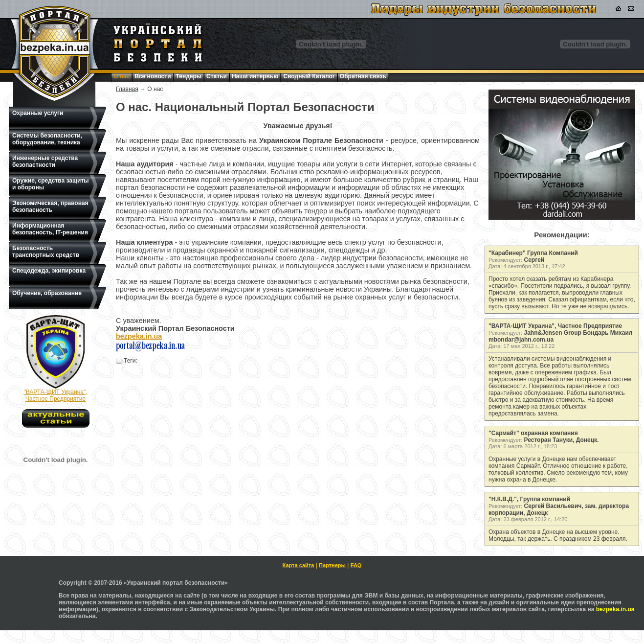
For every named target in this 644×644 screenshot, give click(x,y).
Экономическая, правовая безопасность (50, 207)
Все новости (153, 76)
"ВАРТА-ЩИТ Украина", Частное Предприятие (55, 395)
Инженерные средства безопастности (45, 161)
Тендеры (189, 76)
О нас (122, 76)
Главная (127, 89)
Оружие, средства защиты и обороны (51, 184)
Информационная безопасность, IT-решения (50, 229)
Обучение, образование (47, 293)
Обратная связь (363, 76)
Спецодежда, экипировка (49, 271)
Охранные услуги (38, 113)
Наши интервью (255, 76)
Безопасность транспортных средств (46, 252)
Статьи (217, 76)
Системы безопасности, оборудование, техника (47, 139)
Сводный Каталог (309, 76)
